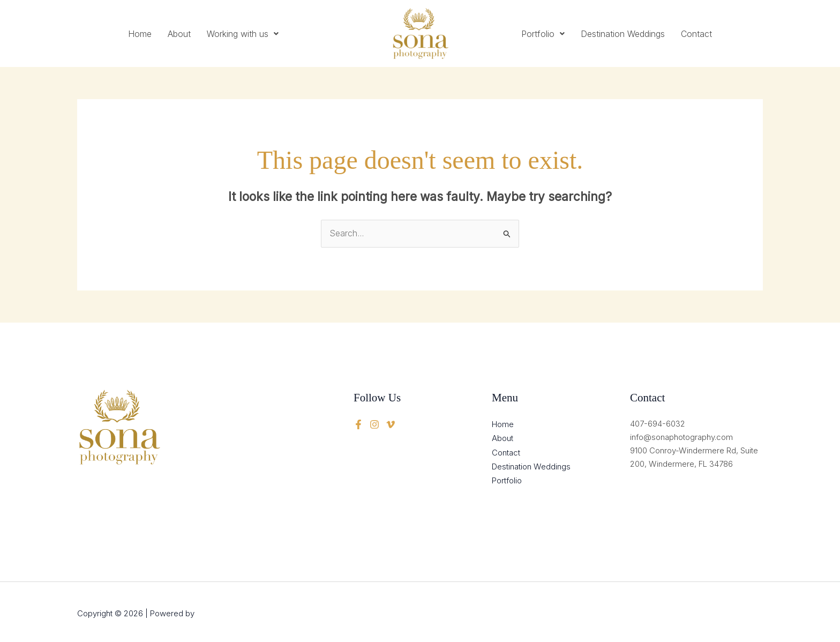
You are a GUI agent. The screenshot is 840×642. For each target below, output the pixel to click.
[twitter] (374, 424)
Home (140, 34)
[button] (243, 34)
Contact (696, 34)
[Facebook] (358, 424)
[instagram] (391, 424)
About (179, 34)
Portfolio (543, 34)
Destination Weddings (623, 34)
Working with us (243, 34)
